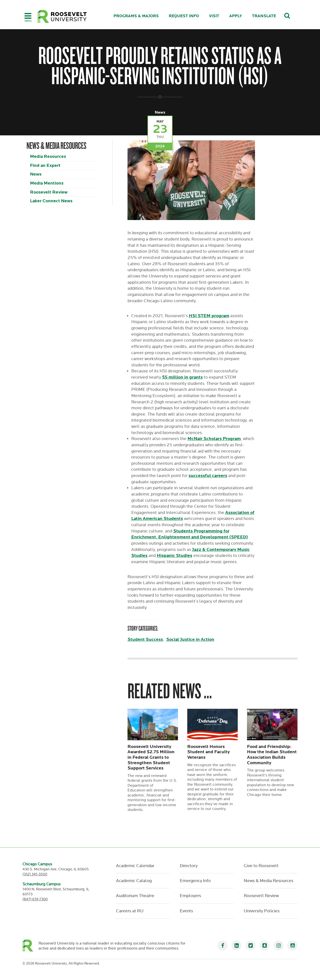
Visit (214, 16)
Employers (190, 896)
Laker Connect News (51, 201)
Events (186, 911)
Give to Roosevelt (261, 866)
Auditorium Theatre (135, 896)
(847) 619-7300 (35, 899)
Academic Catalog (134, 881)
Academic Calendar (135, 866)
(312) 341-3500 (35, 874)
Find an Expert (45, 165)
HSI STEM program (209, 316)
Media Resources (48, 156)
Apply (236, 16)
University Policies (262, 911)
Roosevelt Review (49, 192)
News (36, 174)
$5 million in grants (182, 377)
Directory (189, 866)
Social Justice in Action (190, 639)
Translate (264, 16)
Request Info (184, 16)
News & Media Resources (268, 881)
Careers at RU (130, 911)
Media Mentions (47, 183)
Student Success (145, 639)
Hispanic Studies (174, 556)
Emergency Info (195, 881)
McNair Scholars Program (214, 439)
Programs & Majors (136, 16)
